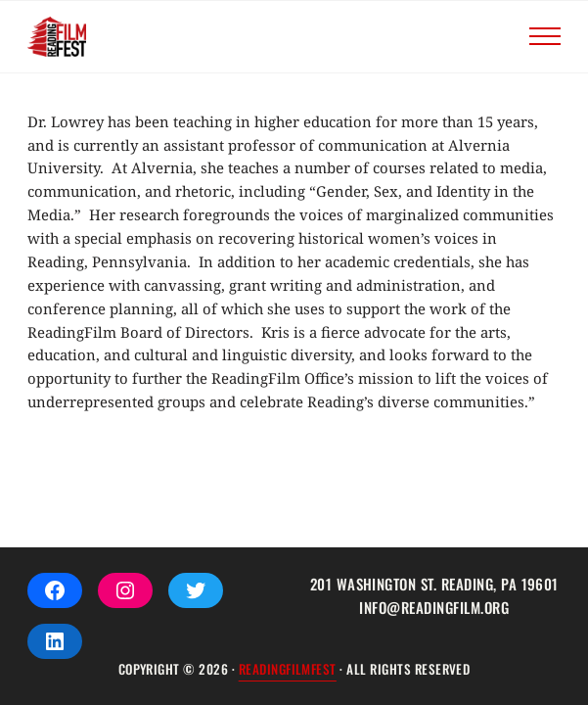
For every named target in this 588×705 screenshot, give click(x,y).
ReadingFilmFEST (288, 669)
